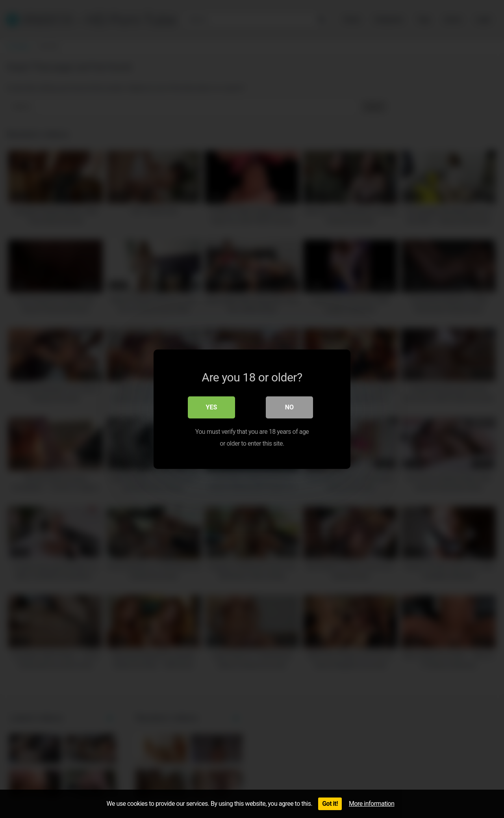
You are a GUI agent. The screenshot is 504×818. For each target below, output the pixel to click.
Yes (212, 407)
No (289, 407)
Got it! (330, 804)
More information (372, 804)
